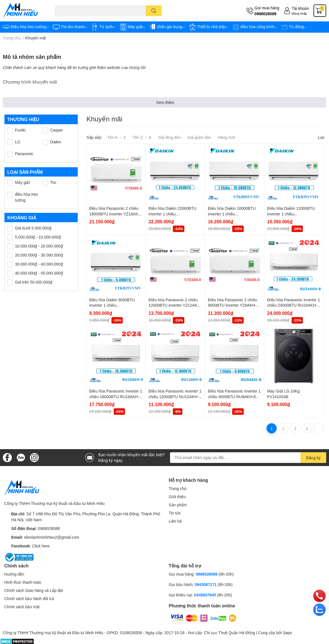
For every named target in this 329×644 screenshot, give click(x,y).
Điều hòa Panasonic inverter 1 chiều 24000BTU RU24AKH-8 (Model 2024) (294, 305)
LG (18, 142)
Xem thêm (165, 102)
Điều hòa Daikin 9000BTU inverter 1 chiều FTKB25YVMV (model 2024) (114, 305)
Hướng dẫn (14, 574)
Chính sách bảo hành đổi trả (29, 599)
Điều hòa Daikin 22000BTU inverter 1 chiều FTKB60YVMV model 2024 (173, 214)
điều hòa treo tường (26, 197)
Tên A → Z (117, 137)
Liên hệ (175, 521)
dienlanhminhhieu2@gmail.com (52, 537)
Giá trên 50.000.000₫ (34, 282)
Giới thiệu (177, 497)
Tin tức (175, 513)
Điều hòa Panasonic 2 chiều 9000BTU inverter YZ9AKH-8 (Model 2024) (233, 305)
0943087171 (206, 584)
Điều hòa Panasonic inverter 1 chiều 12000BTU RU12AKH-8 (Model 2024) (175, 396)
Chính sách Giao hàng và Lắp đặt (34, 590)
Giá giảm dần (199, 137)
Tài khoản (300, 8)
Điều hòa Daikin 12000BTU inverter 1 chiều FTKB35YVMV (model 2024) (292, 214)
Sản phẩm (178, 505)
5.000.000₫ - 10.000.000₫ (38, 237)
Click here (41, 546)
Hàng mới (226, 137)
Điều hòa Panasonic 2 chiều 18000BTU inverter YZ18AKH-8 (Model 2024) (116, 214)
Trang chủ (178, 488)
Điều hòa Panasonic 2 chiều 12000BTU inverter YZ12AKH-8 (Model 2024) (175, 305)
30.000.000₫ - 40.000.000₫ (39, 264)
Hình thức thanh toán (23, 582)
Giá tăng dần (169, 137)
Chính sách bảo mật (22, 607)
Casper (56, 130)
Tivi (53, 182)
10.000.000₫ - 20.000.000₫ (39, 246)
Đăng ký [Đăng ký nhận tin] (313, 458)
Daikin (56, 142)
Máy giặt (22, 182)
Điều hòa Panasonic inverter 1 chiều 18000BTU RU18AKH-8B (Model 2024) (116, 396)
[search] (154, 11)
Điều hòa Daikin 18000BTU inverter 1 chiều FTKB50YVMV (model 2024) (233, 214)
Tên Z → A (142, 137)
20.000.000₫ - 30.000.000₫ (39, 255)
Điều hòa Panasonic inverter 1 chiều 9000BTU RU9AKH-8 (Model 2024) (234, 396)
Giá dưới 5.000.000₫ (33, 228)
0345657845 (205, 595)
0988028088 (265, 14)
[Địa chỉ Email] (248, 458)
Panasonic (24, 154)
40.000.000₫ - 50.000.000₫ (39, 273)
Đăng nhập (299, 13)
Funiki (20, 130)
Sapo (287, 633)
